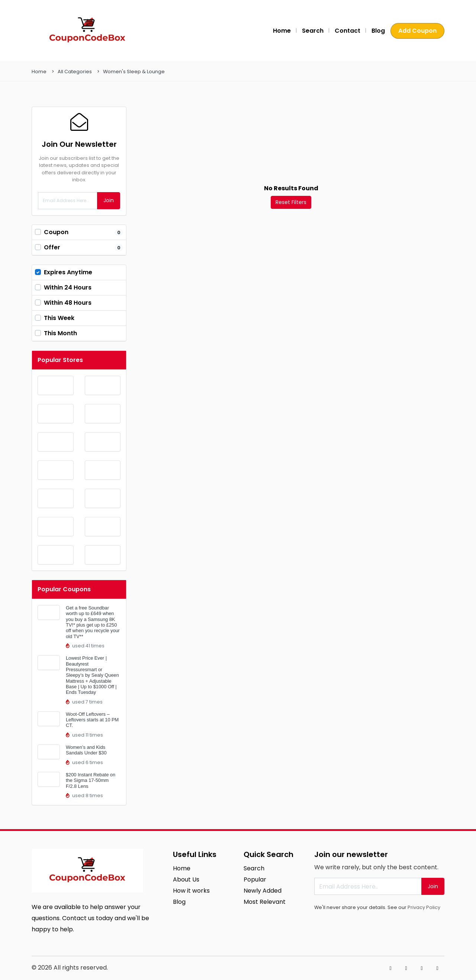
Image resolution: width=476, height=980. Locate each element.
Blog (378, 31)
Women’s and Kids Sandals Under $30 (86, 750)
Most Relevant (265, 902)
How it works (191, 891)
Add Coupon (417, 31)
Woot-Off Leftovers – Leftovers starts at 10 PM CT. (92, 720)
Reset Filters (291, 202)
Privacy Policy (424, 907)
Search (313, 31)
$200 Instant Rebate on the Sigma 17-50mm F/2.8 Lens (91, 780)
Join (109, 200)
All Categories (75, 72)
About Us (186, 879)
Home (282, 31)
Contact (348, 31)
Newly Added (263, 891)
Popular (255, 879)
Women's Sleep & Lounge (134, 72)
